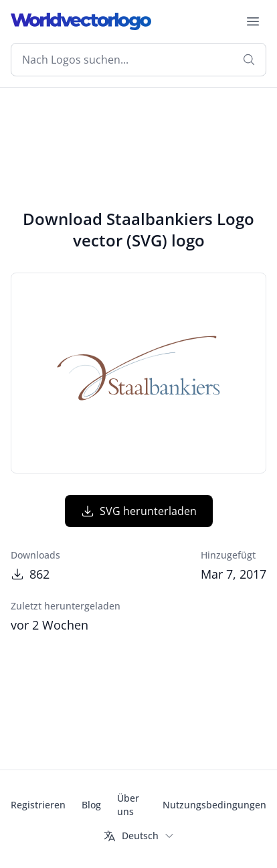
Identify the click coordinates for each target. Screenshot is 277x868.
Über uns (128, 805)
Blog (91, 805)
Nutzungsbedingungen (214, 805)
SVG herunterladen (139, 511)
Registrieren (38, 805)
